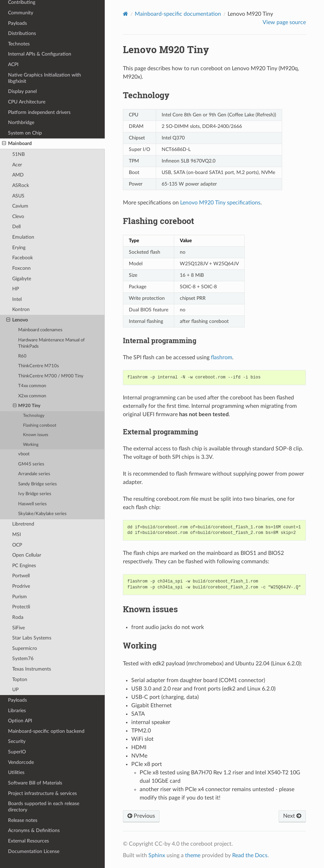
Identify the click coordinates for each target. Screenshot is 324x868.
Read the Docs (250, 855)
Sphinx (157, 855)
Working (31, 445)
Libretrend (23, 524)
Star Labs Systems (32, 638)
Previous (141, 816)
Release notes (23, 820)
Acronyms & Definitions (34, 830)
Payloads (17, 23)
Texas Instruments (32, 669)
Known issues (36, 435)
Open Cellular (27, 555)
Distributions (22, 33)
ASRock (21, 185)
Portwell (21, 576)
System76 (23, 659)
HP (16, 289)
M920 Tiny (27, 406)
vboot (24, 454)
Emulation (23, 237)
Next (292, 816)
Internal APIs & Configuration (40, 54)
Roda (18, 617)
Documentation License (34, 851)
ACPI (13, 64)
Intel (17, 299)
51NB (19, 154)
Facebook (23, 258)
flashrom (222, 357)
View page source (284, 22)
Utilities (16, 772)
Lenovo (17, 320)
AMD (18, 175)
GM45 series (31, 464)
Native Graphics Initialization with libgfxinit (45, 78)
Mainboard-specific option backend (46, 731)
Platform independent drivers (39, 112)
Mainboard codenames (40, 330)
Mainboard (17, 144)
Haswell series (32, 504)
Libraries (17, 711)
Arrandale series (34, 474)
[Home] (126, 14)
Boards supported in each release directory (44, 807)
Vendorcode (21, 762)
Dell (16, 227)
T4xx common (32, 386)
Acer (17, 165)
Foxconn (21, 268)
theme (193, 855)
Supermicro (25, 648)
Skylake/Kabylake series (42, 514)
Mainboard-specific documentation (178, 14)
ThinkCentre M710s (39, 366)
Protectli (21, 607)
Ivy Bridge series (35, 494)
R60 (22, 356)
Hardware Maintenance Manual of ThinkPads (51, 343)
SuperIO (17, 752)
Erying (19, 248)
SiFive (19, 628)
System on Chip (25, 133)
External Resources (28, 841)
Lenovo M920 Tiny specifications (220, 203)
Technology (34, 416)
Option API (20, 721)
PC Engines (24, 566)
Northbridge (21, 122)
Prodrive (21, 586)
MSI (17, 534)
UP (15, 690)
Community (21, 13)
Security (17, 741)
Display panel (22, 91)
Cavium (20, 206)
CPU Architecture (27, 102)
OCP (17, 545)
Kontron (21, 309)
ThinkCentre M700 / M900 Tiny (51, 376)
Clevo (18, 216)
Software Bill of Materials (35, 783)
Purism (20, 597)
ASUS (18, 196)
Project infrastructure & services (42, 793)
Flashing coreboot (40, 425)
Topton (20, 679)
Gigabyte (22, 279)
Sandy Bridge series (38, 484)
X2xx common (32, 396)
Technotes (19, 44)
